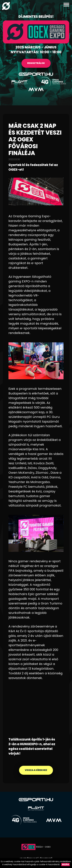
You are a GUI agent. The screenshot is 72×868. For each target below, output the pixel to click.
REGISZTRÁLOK (36, 63)
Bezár (66, 864)
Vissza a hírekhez (36, 770)
